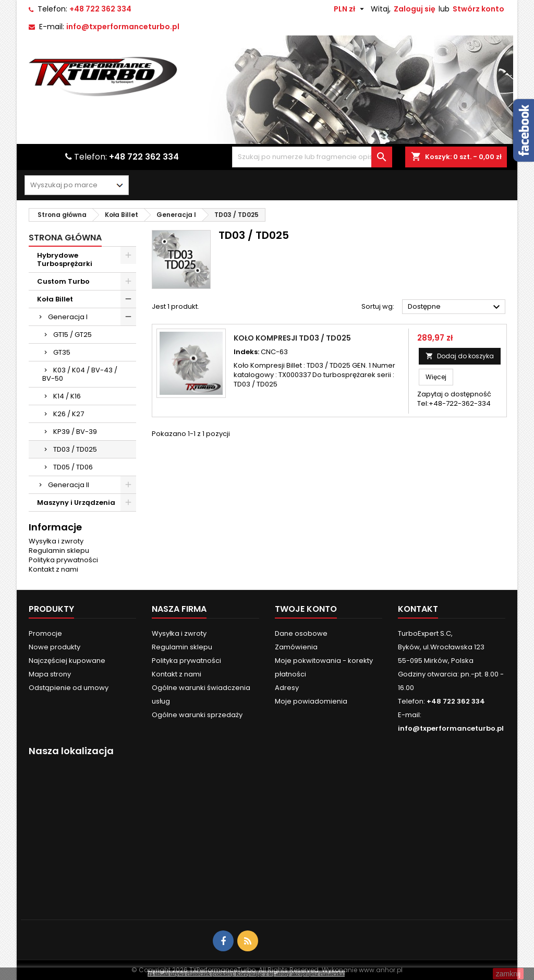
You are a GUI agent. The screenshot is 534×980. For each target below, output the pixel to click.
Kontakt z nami (53, 569)
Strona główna (65, 238)
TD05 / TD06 (73, 467)
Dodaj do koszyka (460, 356)
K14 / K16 (67, 396)
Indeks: (246, 352)
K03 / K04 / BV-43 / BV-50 (80, 374)
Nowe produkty (54, 647)
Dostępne (455, 307)
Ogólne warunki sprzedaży (197, 715)
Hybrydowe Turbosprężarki (65, 259)
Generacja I (68, 317)
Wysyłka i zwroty (56, 541)
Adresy (287, 688)
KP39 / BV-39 (75, 432)
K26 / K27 (69, 414)
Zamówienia (296, 647)
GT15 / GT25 (72, 335)
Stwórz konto (478, 9)
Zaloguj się (415, 9)
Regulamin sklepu (59, 551)
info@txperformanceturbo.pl (123, 27)
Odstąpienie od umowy (69, 688)
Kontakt (418, 609)
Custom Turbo (63, 281)
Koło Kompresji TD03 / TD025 (292, 338)
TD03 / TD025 (75, 449)
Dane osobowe (301, 633)
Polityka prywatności (63, 560)
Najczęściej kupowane (67, 661)
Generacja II (69, 485)
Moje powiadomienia (311, 701)
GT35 (62, 352)
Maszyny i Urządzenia (76, 503)
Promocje (45, 633)
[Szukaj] (312, 157)
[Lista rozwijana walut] (350, 9)
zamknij (508, 974)
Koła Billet (55, 299)
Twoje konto (306, 609)
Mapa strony (50, 674)
